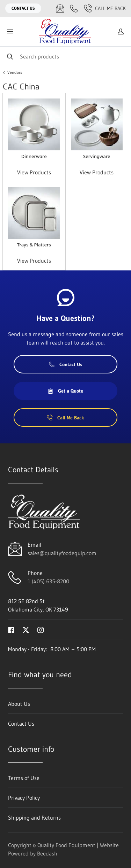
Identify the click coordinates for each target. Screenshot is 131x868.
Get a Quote (65, 391)
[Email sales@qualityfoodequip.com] (60, 8)
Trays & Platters (34, 245)
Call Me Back (105, 8)
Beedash (47, 853)
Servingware (97, 156)
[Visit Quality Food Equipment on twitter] (26, 629)
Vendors (15, 72)
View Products (34, 172)
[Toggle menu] (10, 31)
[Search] (65, 56)
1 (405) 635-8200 (48, 581)
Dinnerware (34, 156)
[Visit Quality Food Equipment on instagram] (41, 629)
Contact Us (23, 8)
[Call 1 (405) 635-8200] (74, 8)
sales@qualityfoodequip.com (62, 553)
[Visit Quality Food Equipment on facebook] (11, 629)
